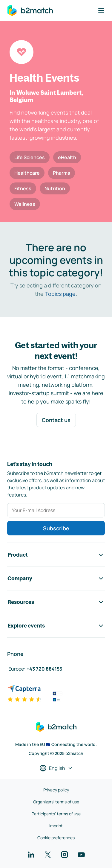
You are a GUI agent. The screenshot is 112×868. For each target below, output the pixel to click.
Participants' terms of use (56, 814)
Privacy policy (56, 790)
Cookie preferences (56, 838)
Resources (56, 602)
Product (56, 555)
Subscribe (56, 528)
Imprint (56, 826)
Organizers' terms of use (56, 802)
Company (56, 578)
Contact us (56, 420)
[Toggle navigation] (101, 10)
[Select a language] (56, 768)
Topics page (60, 294)
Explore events (56, 626)
